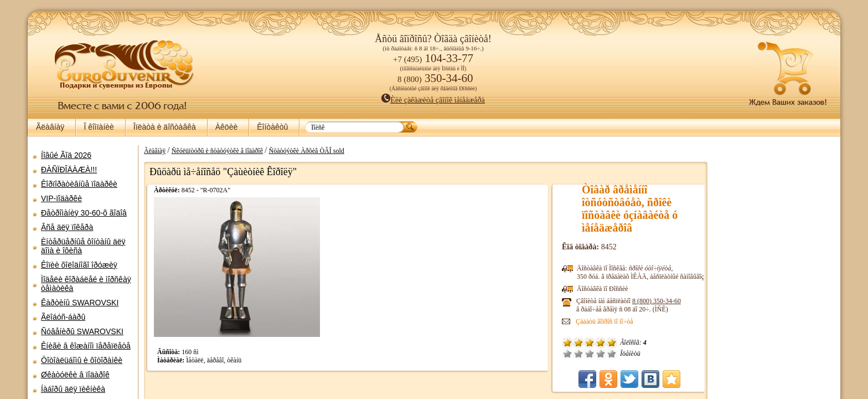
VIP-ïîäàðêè (61, 198)
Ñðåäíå (590, 354)
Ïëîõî (578, 354)
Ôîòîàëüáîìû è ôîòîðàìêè (82, 360)
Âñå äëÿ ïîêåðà (67, 227)
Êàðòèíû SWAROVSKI (80, 303)
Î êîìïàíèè (99, 127)
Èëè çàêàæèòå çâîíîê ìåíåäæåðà (433, 100)
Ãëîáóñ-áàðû (63, 317)
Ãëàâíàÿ (50, 127)
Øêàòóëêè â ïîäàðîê (75, 375)
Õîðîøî (601, 354)
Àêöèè (226, 127)
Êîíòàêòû (272, 127)
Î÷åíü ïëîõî (567, 354)
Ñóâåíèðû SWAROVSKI (82, 331)
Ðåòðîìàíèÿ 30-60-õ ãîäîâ (84, 213)
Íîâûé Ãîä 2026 (66, 155)
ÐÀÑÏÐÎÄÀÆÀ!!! (69, 170)
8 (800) (657, 301)
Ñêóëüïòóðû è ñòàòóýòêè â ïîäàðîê (217, 151)
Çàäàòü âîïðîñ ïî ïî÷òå (604, 321)
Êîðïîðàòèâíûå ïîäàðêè (79, 184)
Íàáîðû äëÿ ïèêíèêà (73, 389)
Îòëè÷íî (612, 354)
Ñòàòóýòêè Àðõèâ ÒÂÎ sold (306, 151)
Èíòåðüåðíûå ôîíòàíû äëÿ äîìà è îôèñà (83, 246)
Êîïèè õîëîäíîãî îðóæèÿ (79, 265)
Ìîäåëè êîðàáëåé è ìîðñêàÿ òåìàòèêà (86, 284)
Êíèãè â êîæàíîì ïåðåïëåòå (86, 346)
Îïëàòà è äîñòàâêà (165, 127)
